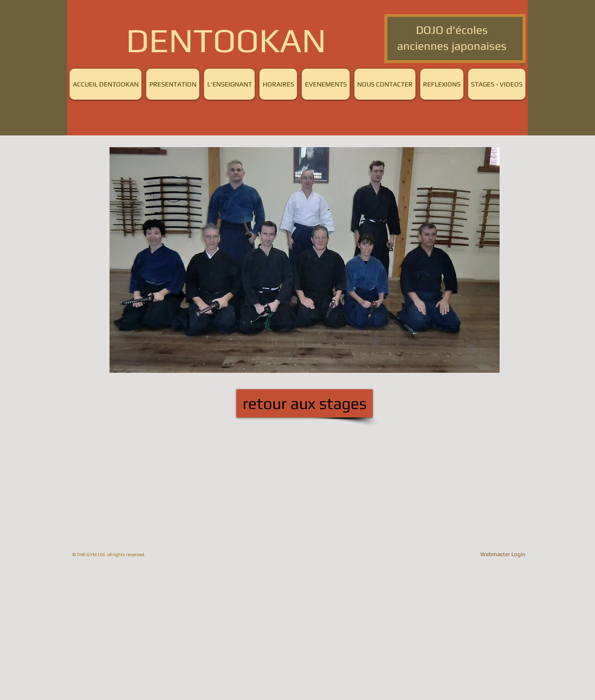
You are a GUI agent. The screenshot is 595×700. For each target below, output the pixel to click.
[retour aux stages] (305, 403)
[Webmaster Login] (503, 554)
